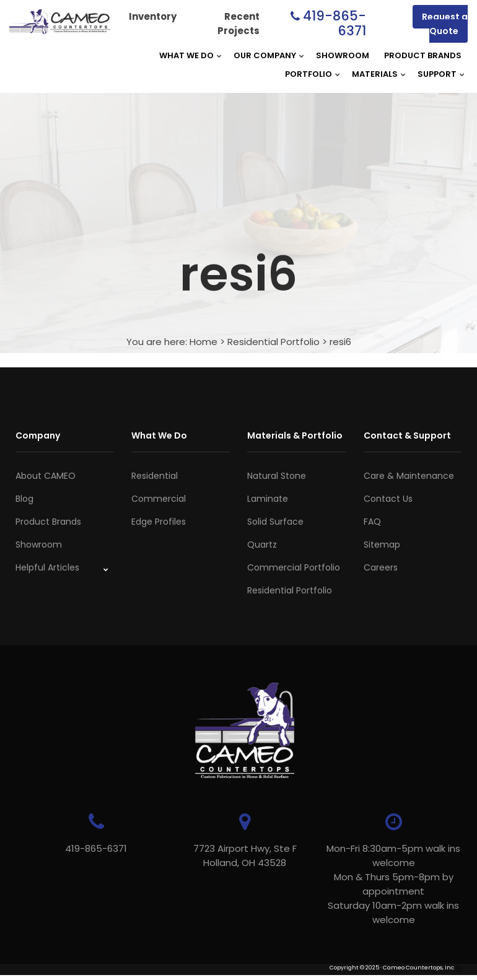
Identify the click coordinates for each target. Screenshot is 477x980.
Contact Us (388, 499)
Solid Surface (275, 522)
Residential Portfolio (274, 342)
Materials (375, 74)
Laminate (268, 499)
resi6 (340, 342)
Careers (381, 567)
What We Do (186, 55)
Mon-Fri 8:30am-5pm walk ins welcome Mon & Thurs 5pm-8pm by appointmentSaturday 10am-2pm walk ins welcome (393, 884)
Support (437, 74)
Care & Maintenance (409, 476)
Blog (24, 499)
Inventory (153, 16)
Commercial (159, 499)
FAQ (372, 522)
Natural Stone (277, 476)
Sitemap (382, 545)
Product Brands (423, 55)
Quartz (262, 545)
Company (38, 435)
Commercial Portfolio (294, 567)
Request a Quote (445, 24)
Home (203, 342)
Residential (155, 476)
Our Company (265, 55)
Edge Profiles (159, 522)
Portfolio (309, 74)
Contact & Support (407, 435)
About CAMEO (46, 476)
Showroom (343, 55)
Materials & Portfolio (295, 435)
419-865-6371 (335, 23)
